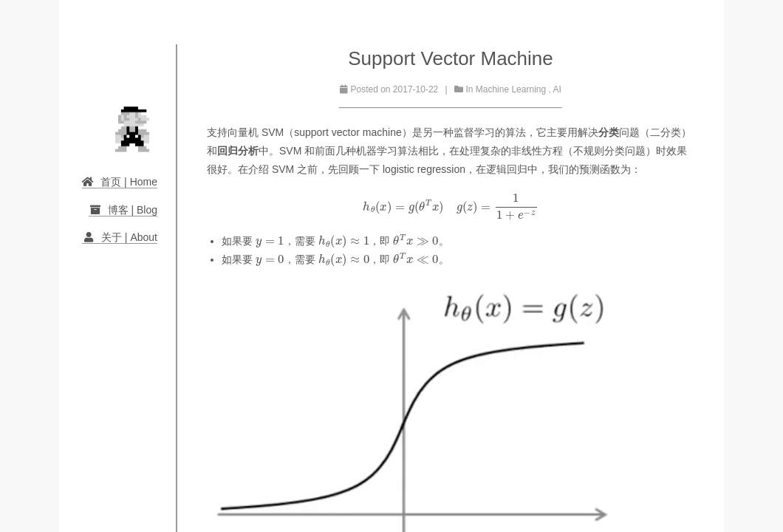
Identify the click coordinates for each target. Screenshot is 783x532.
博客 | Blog (123, 210)
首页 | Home (120, 182)
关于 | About (120, 237)
